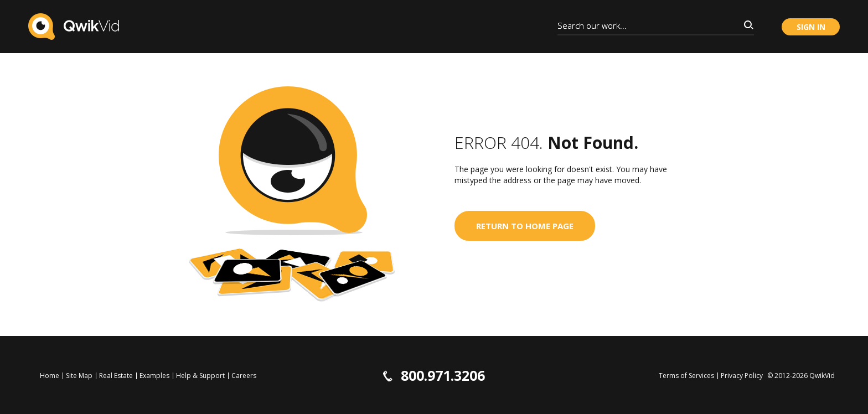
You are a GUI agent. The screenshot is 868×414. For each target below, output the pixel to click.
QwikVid (822, 376)
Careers (244, 376)
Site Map (79, 376)
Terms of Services (686, 376)
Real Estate (116, 376)
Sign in (811, 27)
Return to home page (525, 226)
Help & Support (200, 376)
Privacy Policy (742, 376)
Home (50, 376)
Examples (154, 376)
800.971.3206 (434, 376)
